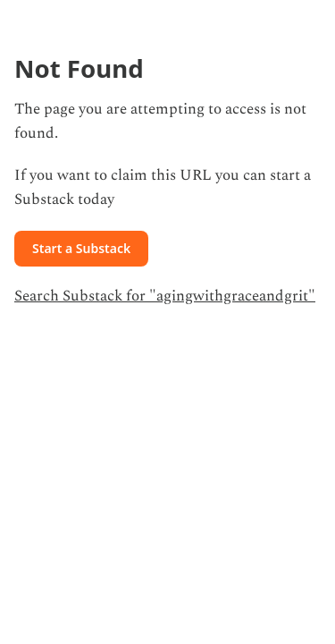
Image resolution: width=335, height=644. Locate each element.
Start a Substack (81, 248)
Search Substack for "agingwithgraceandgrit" (165, 296)
